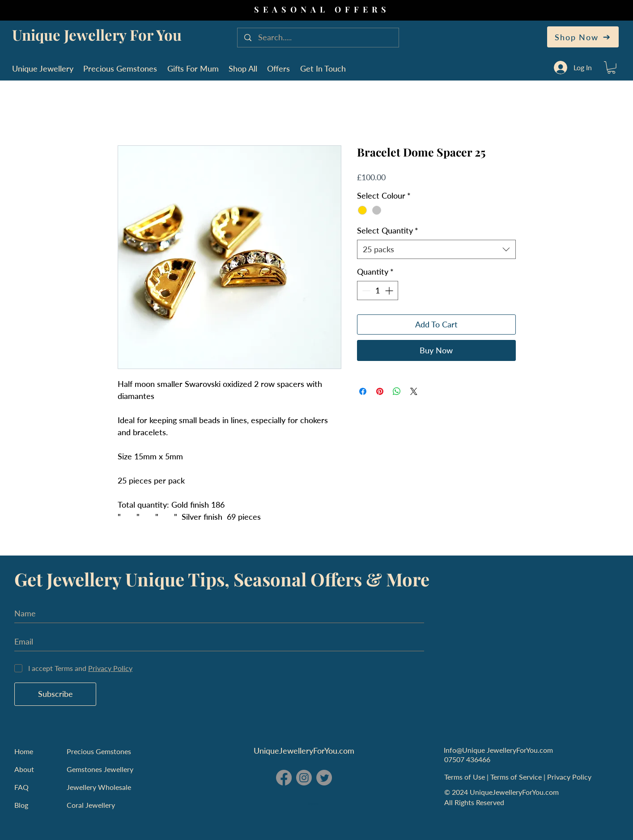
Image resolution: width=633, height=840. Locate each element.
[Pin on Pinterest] (380, 391)
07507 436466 (467, 759)
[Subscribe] (55, 694)
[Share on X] (414, 391)
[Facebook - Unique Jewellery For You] (284, 778)
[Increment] (390, 291)
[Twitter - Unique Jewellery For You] (324, 778)
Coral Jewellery (91, 805)
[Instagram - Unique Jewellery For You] (304, 778)
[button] (611, 68)
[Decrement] (365, 291)
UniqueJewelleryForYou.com (304, 751)
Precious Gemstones (99, 751)
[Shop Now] (583, 37)
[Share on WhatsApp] (397, 391)
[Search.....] (319, 38)
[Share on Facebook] (363, 391)
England (313, 804)
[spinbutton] (378, 291)
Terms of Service (517, 777)
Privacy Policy (570, 777)
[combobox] (436, 249)
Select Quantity (388, 230)
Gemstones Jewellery (100, 769)
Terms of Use (465, 777)
